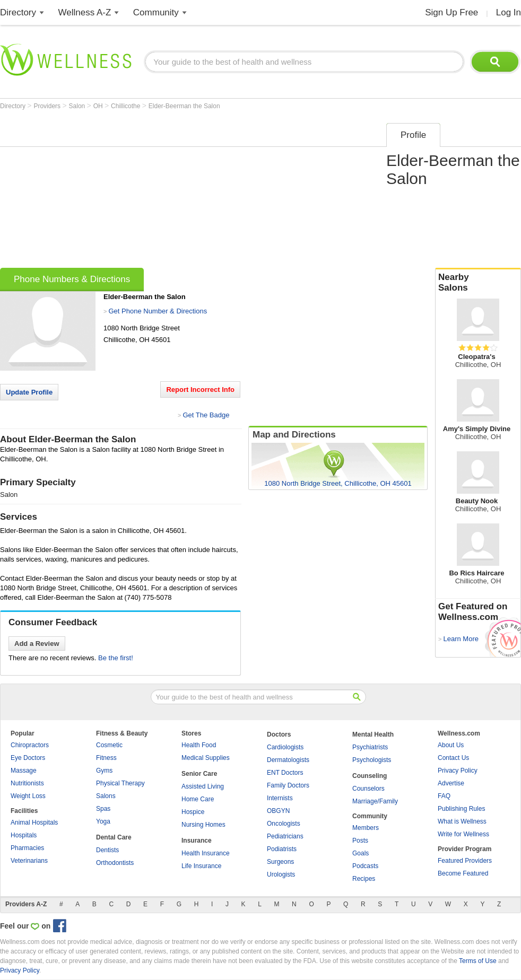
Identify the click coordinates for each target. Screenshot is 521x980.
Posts (360, 841)
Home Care (198, 799)
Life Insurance (201, 866)
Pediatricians (285, 836)
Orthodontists (115, 863)
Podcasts (365, 866)
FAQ (444, 796)
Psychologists (372, 760)
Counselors (368, 789)
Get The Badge (206, 415)
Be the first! (116, 658)
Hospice (193, 812)
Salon (78, 106)
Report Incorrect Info (200, 390)
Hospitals (24, 835)
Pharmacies (27, 848)
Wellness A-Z (85, 12)
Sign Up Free (451, 12)
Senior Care (199, 774)
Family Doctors (288, 785)
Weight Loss (28, 796)
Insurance (197, 841)
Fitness (106, 758)
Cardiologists (285, 747)
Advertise (451, 783)
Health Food (199, 745)
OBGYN (278, 811)
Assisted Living (203, 786)
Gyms (104, 771)
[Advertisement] (144, 192)
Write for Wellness (463, 834)
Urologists (281, 874)
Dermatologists (288, 760)
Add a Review (37, 644)
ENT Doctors (285, 773)
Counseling (370, 776)
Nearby (478, 283)
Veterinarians (29, 861)
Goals (361, 853)
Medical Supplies (206, 758)
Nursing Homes (203, 825)
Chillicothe (127, 106)
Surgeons (280, 862)
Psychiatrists (370, 747)
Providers (48, 106)
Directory (18, 12)
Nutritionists (27, 783)
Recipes (364, 879)
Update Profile (29, 392)
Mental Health (373, 734)
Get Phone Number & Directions (158, 311)
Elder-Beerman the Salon (184, 106)
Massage (24, 771)
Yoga (103, 821)
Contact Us (453, 758)
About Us (451, 745)
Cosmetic (109, 745)
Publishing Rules (461, 809)
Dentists (107, 850)
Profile (413, 135)
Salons (106, 796)
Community (156, 12)
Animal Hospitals (34, 822)
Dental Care (114, 837)
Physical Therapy (120, 783)
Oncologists (284, 824)
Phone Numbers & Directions (72, 279)
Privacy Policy (458, 771)
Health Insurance (206, 853)
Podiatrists (282, 849)
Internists (280, 798)
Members (366, 828)
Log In (509, 12)
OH (99, 106)
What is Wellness (462, 821)
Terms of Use (478, 961)
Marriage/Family (375, 801)
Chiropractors (30, 745)
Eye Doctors (28, 758)
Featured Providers (465, 861)
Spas (103, 809)
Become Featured (463, 873)
